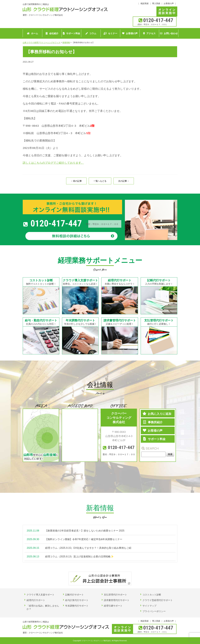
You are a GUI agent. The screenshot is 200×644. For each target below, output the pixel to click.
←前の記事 (76, 181)
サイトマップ (149, 606)
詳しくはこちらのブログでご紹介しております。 (53, 163)
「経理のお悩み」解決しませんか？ (43, 607)
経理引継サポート (113, 606)
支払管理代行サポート (115, 595)
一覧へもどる (100, 181)
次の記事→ (124, 181)
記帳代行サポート (74, 595)
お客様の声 (169, 3)
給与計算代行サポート (77, 600)
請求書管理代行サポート (117, 600)
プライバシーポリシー (154, 611)
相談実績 (145, 3)
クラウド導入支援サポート (40, 595)
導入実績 (156, 3)
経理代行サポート (36, 600)
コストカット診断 (152, 595)
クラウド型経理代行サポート (158, 600)
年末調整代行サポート (77, 606)
